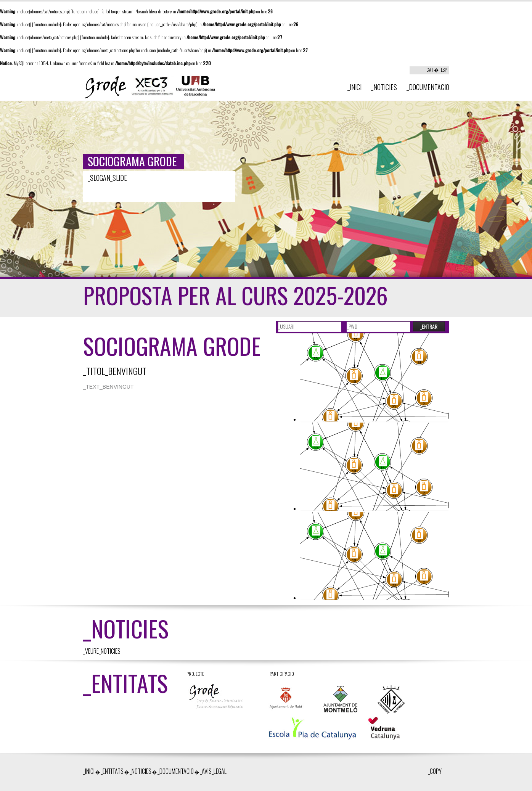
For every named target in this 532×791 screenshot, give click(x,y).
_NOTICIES (384, 87)
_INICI (354, 87)
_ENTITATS (112, 771)
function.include (85, 11)
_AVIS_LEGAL (213, 771)
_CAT (429, 70)
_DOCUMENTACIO (428, 87)
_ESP (443, 70)
